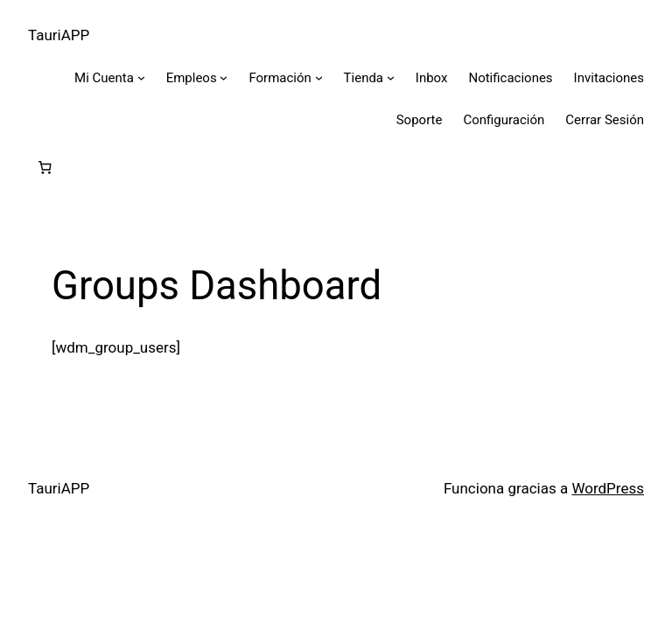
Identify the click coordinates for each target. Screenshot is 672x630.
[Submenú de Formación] (319, 77)
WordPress (608, 488)
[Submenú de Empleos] (224, 77)
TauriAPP (59, 35)
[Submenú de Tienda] (391, 77)
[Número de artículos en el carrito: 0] (45, 168)
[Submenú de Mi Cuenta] (141, 77)
